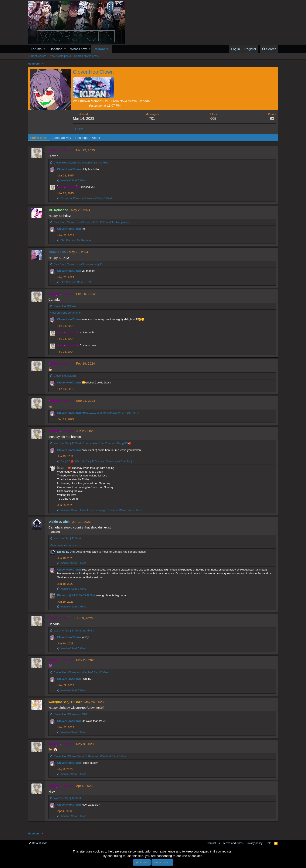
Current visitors (37, 56)
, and (78, 264)
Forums (36, 49)
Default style (38, 843)
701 (152, 119)
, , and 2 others (101, 510)
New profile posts (60, 56)
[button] (45, 49)
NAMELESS (57, 252)
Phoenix (63, 595)
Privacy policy (254, 843)
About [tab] (96, 138)
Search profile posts (86, 56)
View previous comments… (67, 313)
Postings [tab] (81, 138)
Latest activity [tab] (62, 138)
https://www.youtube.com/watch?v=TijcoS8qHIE (111, 413)
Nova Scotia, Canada (135, 101)
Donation (56, 49)
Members (102, 49)
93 (272, 119)
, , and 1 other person (91, 222)
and (81, 163)
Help (268, 843)
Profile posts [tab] (39, 138)
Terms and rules (233, 843)
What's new (79, 49)
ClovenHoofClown (69, 169)
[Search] (269, 49)
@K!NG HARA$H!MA (82, 595)
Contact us (213, 843)
